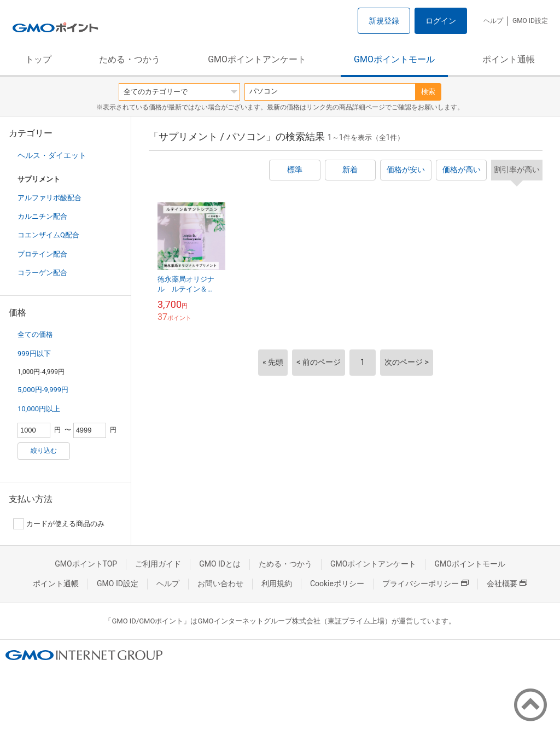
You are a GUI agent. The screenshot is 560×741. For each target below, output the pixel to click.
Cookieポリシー (337, 584)
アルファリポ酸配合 (49, 198)
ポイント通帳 (509, 59)
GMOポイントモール (394, 59)
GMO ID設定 (530, 21)
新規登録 (384, 21)
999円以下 (34, 354)
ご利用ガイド (158, 564)
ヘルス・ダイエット (52, 155)
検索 (428, 92)
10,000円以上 (39, 409)
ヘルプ (493, 21)
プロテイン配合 (42, 254)
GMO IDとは (220, 564)
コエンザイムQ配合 (48, 235)
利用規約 (277, 584)
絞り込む (44, 451)
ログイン (441, 21)
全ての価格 (35, 334)
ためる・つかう (130, 59)
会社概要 (507, 584)
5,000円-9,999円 (43, 390)
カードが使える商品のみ (59, 524)
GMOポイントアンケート (257, 59)
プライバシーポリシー (425, 584)
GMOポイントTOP (86, 564)
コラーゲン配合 (42, 273)
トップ (38, 59)
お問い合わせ (220, 584)
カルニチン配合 (42, 216)
